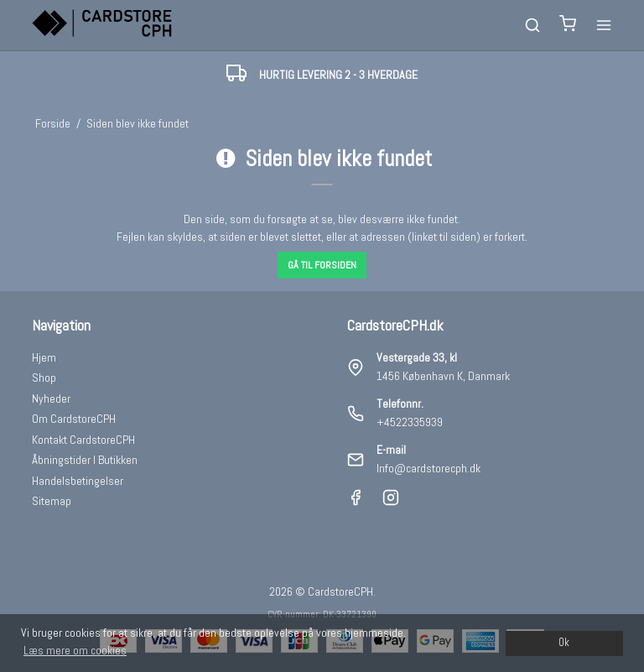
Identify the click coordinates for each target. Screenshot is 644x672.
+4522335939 (410, 422)
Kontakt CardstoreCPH (83, 440)
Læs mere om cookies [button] (75, 650)
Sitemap (52, 501)
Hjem (44, 357)
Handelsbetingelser (78, 481)
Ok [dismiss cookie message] (564, 643)
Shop (44, 378)
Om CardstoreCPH (74, 419)
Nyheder (51, 399)
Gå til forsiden (322, 265)
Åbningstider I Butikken (85, 460)
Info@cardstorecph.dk (428, 468)
